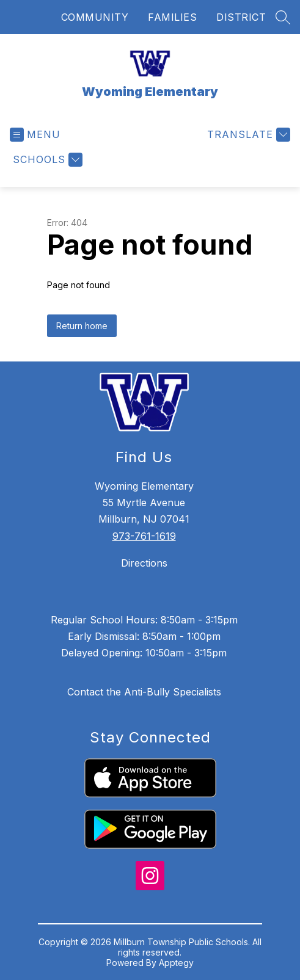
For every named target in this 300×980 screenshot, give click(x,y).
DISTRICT (241, 17)
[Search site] (283, 17)
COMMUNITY (95, 17)
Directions (144, 563)
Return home (82, 326)
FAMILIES (172, 17)
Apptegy (176, 963)
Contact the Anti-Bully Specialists (144, 692)
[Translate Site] (247, 135)
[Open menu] (35, 135)
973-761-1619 (144, 536)
